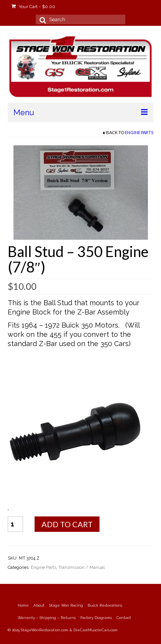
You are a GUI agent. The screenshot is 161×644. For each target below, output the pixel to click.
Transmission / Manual (81, 567)
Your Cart (33, 7)
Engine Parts (139, 132)
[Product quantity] (15, 524)
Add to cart (67, 524)
